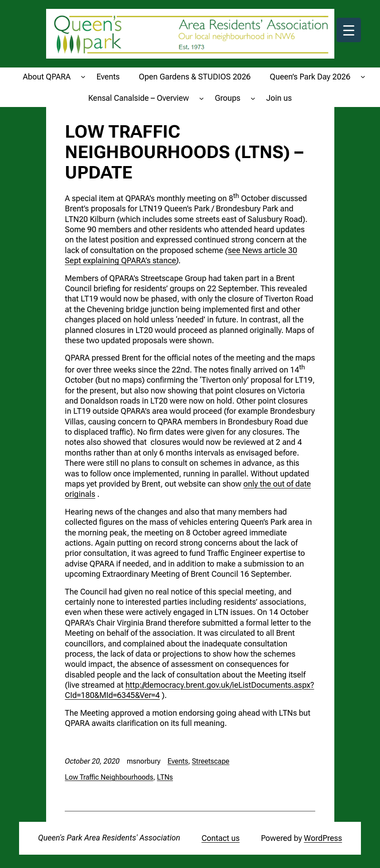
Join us (279, 98)
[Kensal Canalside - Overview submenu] (202, 98)
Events (108, 77)
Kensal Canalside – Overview (139, 98)
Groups (227, 98)
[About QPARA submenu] (83, 77)
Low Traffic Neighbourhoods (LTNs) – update (184, 152)
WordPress (323, 838)
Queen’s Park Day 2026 (310, 77)
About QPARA (47, 77)
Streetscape (211, 761)
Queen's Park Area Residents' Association (109, 838)
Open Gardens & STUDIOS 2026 (195, 77)
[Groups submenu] (253, 98)
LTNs (165, 777)
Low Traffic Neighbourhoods (109, 777)
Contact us (220, 838)
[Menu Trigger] (349, 30)
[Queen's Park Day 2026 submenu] (363, 77)
